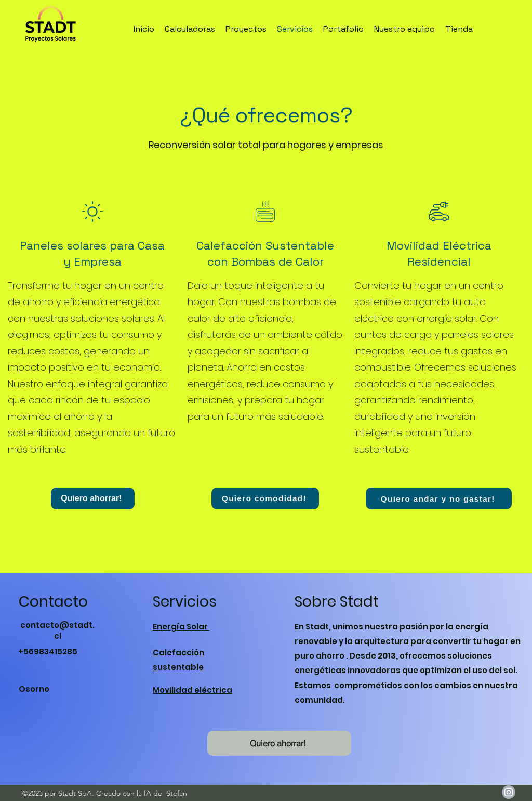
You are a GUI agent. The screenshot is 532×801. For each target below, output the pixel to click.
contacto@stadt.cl (57, 631)
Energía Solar (181, 627)
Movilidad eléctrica (192, 690)
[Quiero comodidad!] (265, 498)
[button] (279, 743)
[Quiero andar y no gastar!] (439, 498)
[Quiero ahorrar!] (93, 498)
